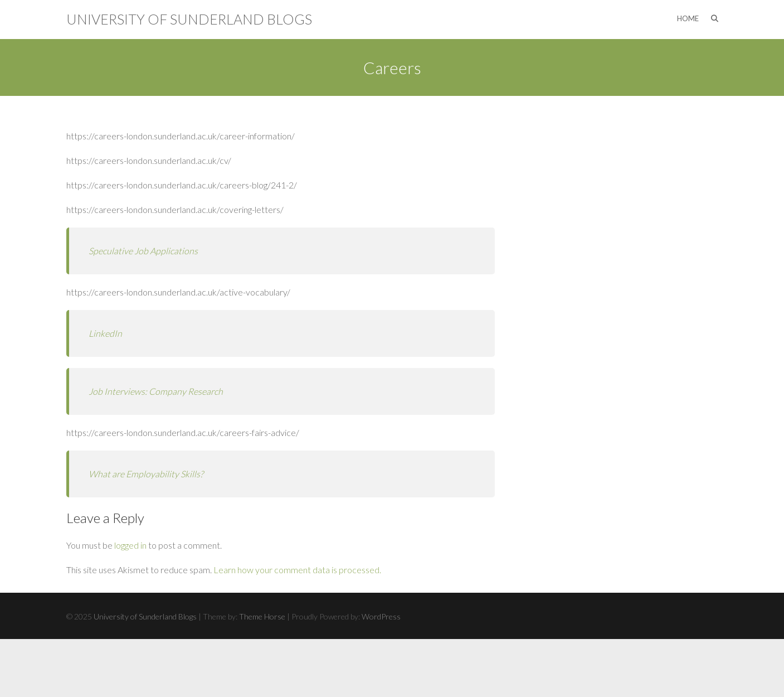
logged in (130, 545)
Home (688, 18)
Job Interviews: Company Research (156, 391)
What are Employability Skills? (146, 474)
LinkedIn (105, 333)
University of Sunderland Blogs (189, 19)
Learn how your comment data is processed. (297, 570)
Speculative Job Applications (143, 251)
